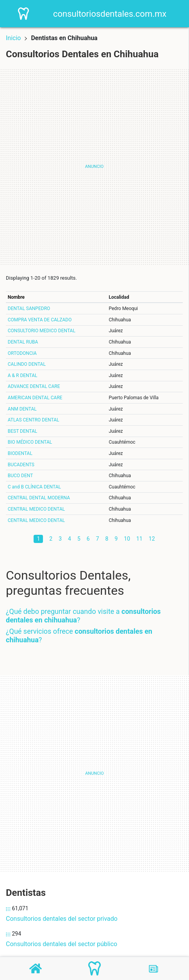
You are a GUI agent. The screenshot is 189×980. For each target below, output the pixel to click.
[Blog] (153, 969)
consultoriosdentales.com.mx (110, 14)
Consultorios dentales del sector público (62, 944)
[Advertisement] (94, 167)
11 (139, 539)
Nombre (16, 297)
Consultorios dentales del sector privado (62, 919)
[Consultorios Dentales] (94, 969)
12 (152, 539)
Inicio (13, 38)
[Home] (24, 13)
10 (127, 539)
